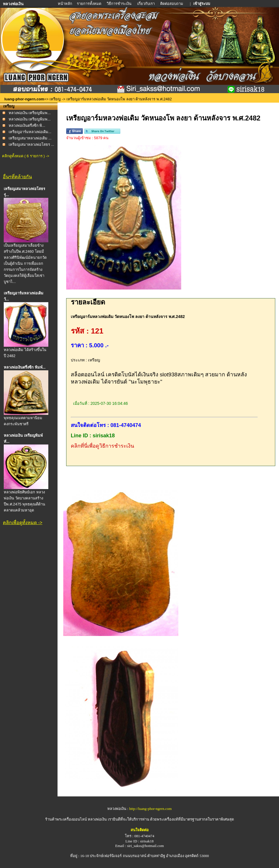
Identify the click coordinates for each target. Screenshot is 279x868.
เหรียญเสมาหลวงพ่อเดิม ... (30, 138)
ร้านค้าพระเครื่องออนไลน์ (66, 819)
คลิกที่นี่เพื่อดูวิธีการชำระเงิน (102, 446)
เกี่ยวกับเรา (146, 4)
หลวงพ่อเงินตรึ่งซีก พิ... (27, 125)
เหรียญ (55, 99)
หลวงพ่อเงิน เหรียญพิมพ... (30, 113)
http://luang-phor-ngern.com (150, 809)
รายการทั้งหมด (89, 4)
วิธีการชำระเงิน (120, 4)
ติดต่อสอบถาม (172, 4)
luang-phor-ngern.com (24, 99)
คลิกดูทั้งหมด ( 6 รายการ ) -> (26, 156)
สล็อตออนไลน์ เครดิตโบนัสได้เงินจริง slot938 (124, 374)
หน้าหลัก (65, 4)
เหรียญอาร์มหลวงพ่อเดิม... (30, 132)
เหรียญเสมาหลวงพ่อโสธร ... (31, 144)
